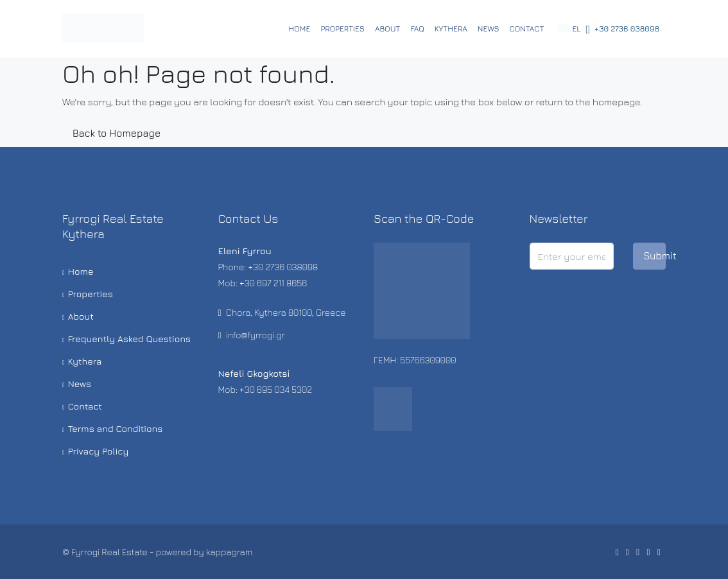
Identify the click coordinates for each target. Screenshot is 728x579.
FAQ (417, 29)
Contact (527, 29)
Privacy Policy (99, 451)
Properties (342, 29)
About (388, 29)
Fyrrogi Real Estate (109, 552)
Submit (654, 256)
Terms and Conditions (116, 428)
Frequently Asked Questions (130, 339)
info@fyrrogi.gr (256, 335)
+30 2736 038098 (622, 30)
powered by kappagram (204, 552)
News (489, 29)
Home (300, 29)
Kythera (451, 29)
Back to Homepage (117, 133)
